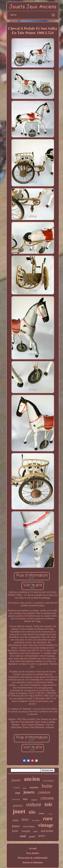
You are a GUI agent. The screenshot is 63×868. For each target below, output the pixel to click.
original (34, 800)
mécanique (48, 781)
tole (48, 804)
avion (16, 820)
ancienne (47, 831)
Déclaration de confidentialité (33, 858)
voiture (34, 804)
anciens (34, 787)
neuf (23, 836)
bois (25, 819)
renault (26, 831)
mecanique (29, 826)
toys (25, 799)
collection (16, 799)
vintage (46, 825)
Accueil (33, 848)
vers (36, 832)
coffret (50, 814)
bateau (42, 813)
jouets (29, 792)
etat (18, 793)
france (16, 826)
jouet (19, 811)
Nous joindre (33, 853)
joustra (16, 780)
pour (25, 788)
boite (47, 786)
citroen (47, 798)
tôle (32, 812)
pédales (18, 805)
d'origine (36, 820)
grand (32, 837)
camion (44, 792)
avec (42, 836)
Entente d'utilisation (33, 863)
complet (16, 788)
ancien (32, 779)
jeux (15, 831)
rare (48, 819)
